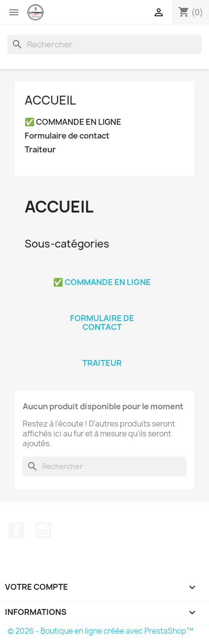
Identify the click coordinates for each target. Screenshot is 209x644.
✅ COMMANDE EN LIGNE (73, 122)
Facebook (16, 530)
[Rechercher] (104, 44)
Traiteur (40, 150)
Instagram (43, 530)
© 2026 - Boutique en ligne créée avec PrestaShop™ (100, 631)
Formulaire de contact (67, 136)
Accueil (50, 100)
